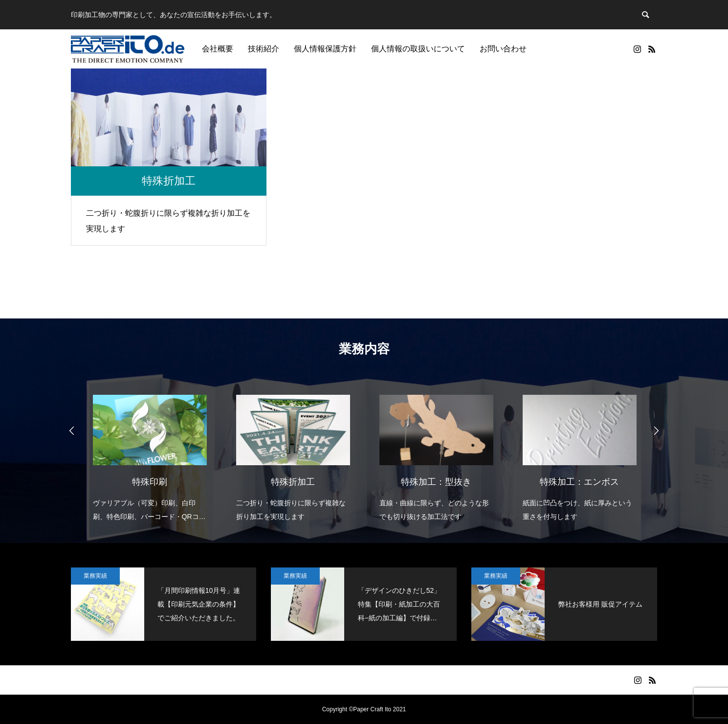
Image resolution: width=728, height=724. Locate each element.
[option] (150, 452)
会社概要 (218, 49)
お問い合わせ (503, 49)
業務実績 (95, 576)
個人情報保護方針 (325, 49)
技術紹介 (264, 49)
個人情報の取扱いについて (418, 49)
